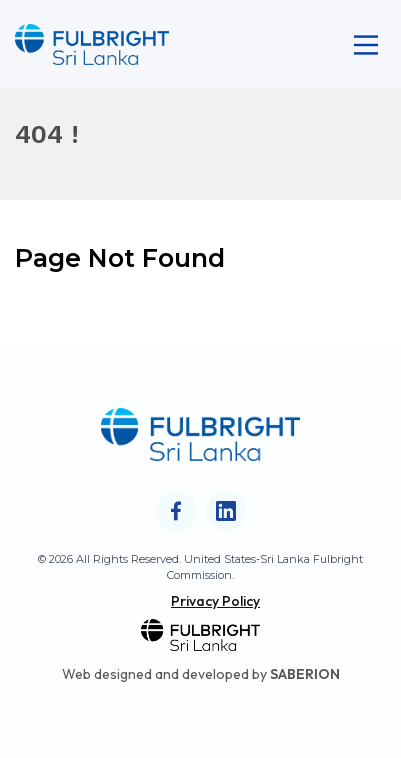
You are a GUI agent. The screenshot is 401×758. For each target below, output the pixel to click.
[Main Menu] (366, 45)
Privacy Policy (215, 601)
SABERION (305, 674)
